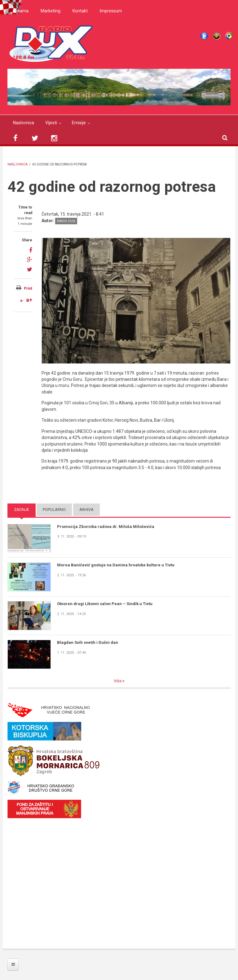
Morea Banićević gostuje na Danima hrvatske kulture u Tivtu (116, 565)
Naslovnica (24, 123)
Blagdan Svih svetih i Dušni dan (88, 642)
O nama (21, 11)
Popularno (54, 510)
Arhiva (86, 510)
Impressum (111, 11)
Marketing (51, 11)
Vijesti (51, 123)
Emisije (79, 123)
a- (22, 301)
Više (118, 681)
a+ (29, 300)
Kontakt (80, 11)
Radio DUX (66, 221)
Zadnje (22, 510)
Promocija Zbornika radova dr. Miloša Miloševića (106, 527)
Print (28, 288)
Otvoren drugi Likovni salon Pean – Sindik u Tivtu (105, 604)
